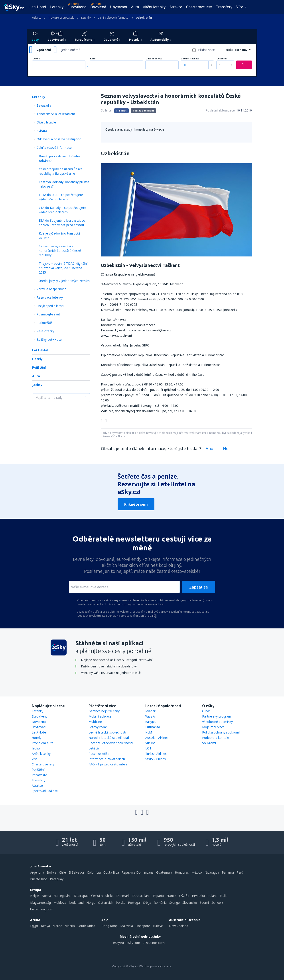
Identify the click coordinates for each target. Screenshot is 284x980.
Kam (93, 59)
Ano (209, 448)
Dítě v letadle (46, 122)
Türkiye (158, 926)
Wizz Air (151, 716)
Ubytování (119, 7)
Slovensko (190, 903)
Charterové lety (199, 7)
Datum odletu (154, 59)
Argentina (37, 872)
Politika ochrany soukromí (221, 732)
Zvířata (42, 131)
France (171, 896)
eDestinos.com (154, 943)
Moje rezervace (213, 727)
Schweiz (217, 903)
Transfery (224, 7)
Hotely (37, 359)
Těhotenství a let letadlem (56, 114)
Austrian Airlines (157, 738)
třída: (230, 50)
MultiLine (95, 722)
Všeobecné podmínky (217, 722)
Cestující (222, 59)
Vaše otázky (45, 331)
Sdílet (121, 110)
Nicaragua (212, 872)
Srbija (147, 903)
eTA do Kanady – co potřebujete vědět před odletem (62, 210)
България (81, 896)
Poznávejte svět (48, 314)
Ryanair (151, 711)
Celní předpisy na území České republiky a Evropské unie (61, 171)
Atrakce (176, 7)
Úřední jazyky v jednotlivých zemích (64, 281)
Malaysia (127, 926)
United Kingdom (42, 909)
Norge (91, 903)
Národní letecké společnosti (109, 738)
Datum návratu (190, 59)
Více (240, 7)
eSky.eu (118, 943)
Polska (121, 903)
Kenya (45, 926)
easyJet (151, 722)
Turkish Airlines (156, 754)
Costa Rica (111, 872)
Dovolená (98, 7)
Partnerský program (217, 716)
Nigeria (70, 926)
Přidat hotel (207, 50)
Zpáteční (44, 50)
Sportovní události (45, 791)
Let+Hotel (38, 7)
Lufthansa (153, 727)
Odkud (36, 59)
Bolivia (52, 872)
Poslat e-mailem (143, 111)
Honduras (182, 872)
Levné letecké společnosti (107, 732)
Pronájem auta (43, 743)
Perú (240, 872)
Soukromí (209, 743)
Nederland (76, 903)
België (35, 896)
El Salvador (76, 872)
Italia (224, 896)
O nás (206, 711)
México (197, 872)
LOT (148, 748)
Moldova (60, 903)
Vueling (150, 743)
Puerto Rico (39, 879)
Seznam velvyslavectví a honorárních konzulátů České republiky (60, 251)
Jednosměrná (71, 50)
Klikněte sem (136, 504)
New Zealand (179, 926)
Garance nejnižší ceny (104, 711)
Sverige (175, 903)
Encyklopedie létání (50, 306)
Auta (135, 7)
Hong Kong (109, 926)
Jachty (37, 385)
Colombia (94, 872)
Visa (35, 759)
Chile (62, 872)
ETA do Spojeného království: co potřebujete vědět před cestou (62, 223)
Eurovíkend (77, 7)
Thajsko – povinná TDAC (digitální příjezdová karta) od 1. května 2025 (63, 268)
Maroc (57, 926)
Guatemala (164, 872)
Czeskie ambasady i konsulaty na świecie (135, 129)
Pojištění (39, 367)
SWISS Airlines (156, 759)
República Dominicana (138, 872)
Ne (226, 448)
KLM (149, 732)
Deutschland (141, 896)
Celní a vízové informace (54, 148)
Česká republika (102, 896)
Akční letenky (154, 7)
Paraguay (57, 879)
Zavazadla (44, 105)
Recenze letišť (99, 754)
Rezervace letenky (50, 297)
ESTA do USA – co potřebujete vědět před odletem (61, 197)
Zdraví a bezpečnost (51, 289)
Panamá (228, 872)
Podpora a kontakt (216, 738)
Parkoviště (44, 323)
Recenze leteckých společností (111, 743)
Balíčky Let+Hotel (49, 339)
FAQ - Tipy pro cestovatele (108, 764)
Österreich (106, 903)
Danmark (123, 896)
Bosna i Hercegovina (57, 896)
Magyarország (40, 903)
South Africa (86, 926)
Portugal (134, 903)
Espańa (158, 896)
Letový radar (98, 727)
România (160, 903)
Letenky (57, 7)
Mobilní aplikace (100, 716)
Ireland (212, 896)
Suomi (204, 903)
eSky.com (133, 943)
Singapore (143, 926)
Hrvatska (198, 896)
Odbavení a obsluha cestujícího (59, 139)
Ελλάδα (184, 896)
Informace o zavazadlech (107, 759)
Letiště (94, 748)
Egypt (34, 926)
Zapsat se (199, 587)
